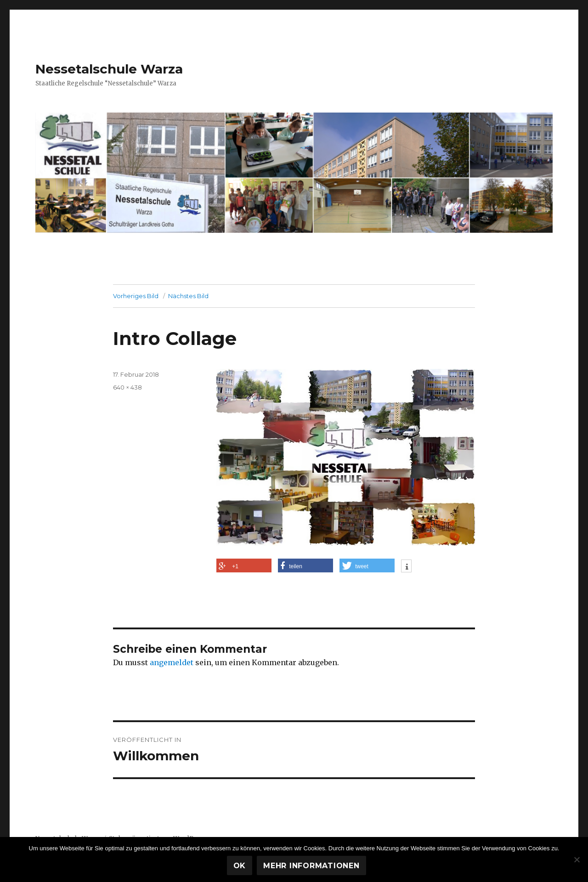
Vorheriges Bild (136, 296)
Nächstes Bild (188, 296)
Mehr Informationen (311, 866)
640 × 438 (127, 387)
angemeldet (172, 662)
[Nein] (577, 859)
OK (240, 866)
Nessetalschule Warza (109, 69)
